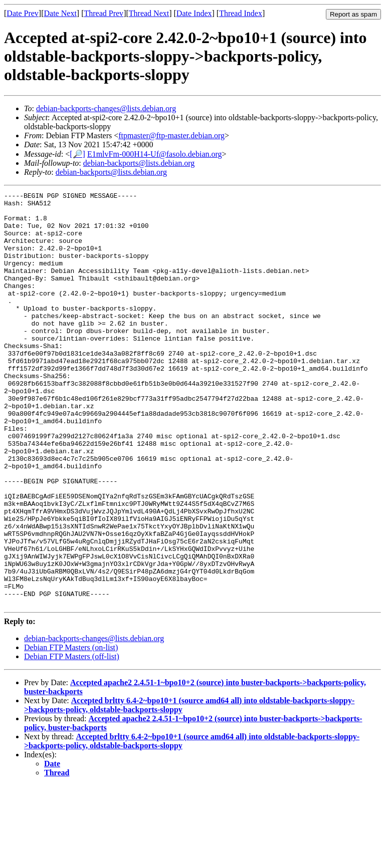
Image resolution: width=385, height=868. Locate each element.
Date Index (194, 13)
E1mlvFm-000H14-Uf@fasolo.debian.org (155, 154)
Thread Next (149, 13)
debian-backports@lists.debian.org (139, 163)
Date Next (60, 13)
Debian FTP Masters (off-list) (72, 739)
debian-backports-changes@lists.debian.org (106, 108)
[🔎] (77, 154)
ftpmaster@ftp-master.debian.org (171, 135)
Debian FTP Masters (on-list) (71, 730)
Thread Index (241, 13)
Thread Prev (104, 13)
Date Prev (23, 13)
